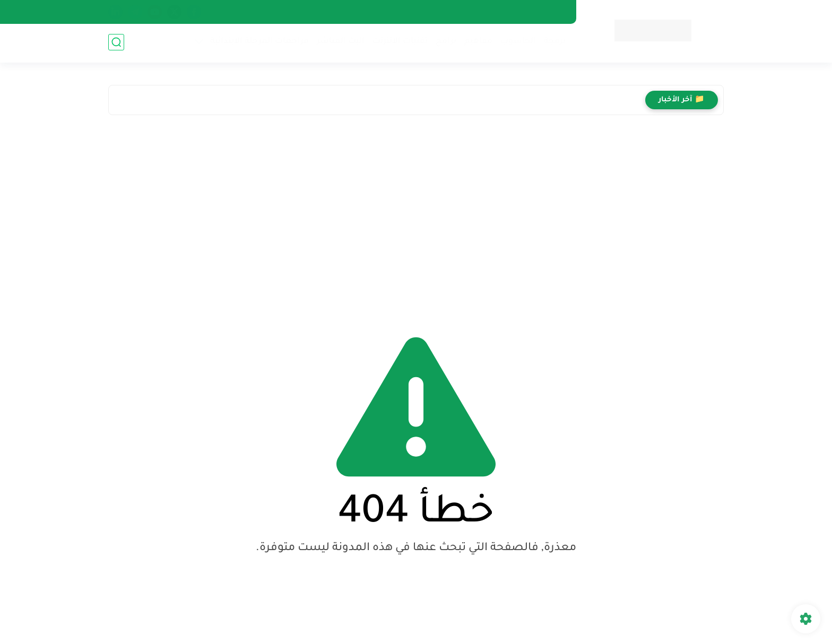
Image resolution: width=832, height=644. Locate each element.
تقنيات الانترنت (399, 43)
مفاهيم (477, 43)
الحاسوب (517, 43)
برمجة (554, 43)
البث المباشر (340, 43)
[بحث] (116, 43)
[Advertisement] (416, 216)
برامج (445, 43)
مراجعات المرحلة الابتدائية (258, 43)
